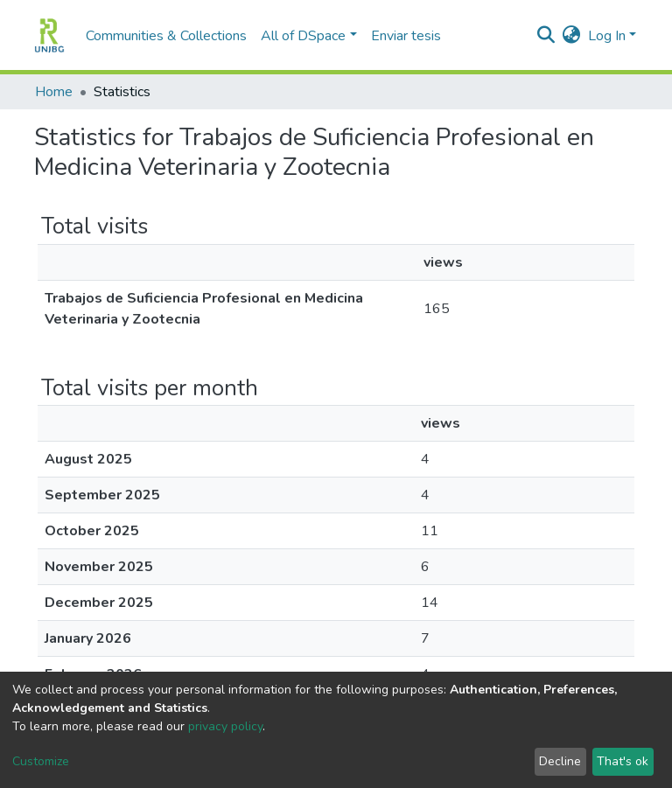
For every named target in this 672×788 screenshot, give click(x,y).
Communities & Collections (166, 36)
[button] (572, 36)
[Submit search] (546, 36)
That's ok (623, 761)
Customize (41, 761)
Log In (607, 36)
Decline (560, 761)
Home (54, 92)
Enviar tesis (406, 36)
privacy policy (225, 726)
